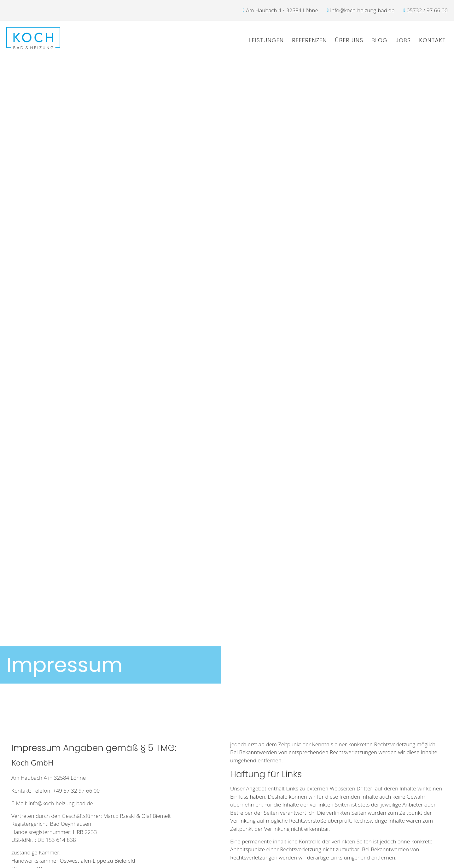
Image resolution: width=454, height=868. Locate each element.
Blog (379, 40)
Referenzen (309, 40)
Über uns (349, 40)
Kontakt (432, 40)
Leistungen (266, 40)
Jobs (403, 40)
